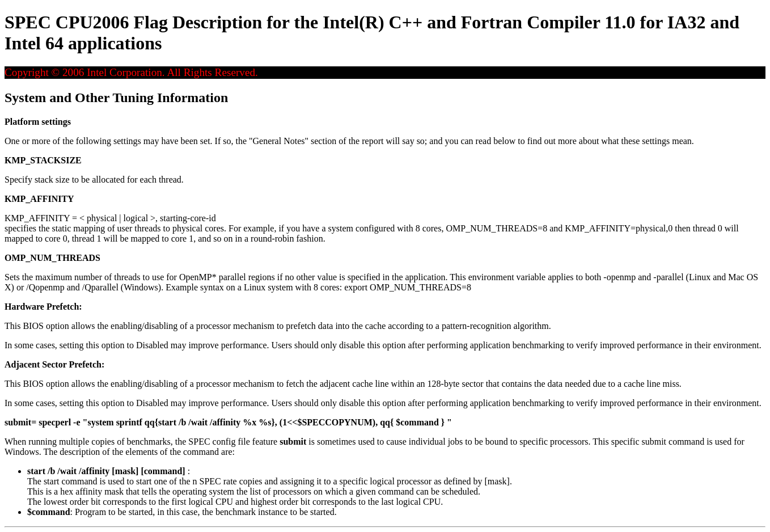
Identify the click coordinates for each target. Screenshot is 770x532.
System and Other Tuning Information (116, 98)
